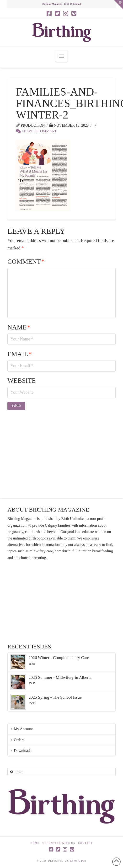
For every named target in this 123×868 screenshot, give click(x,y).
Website (22, 381)
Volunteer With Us (59, 843)
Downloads (23, 751)
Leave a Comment (36, 131)
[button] (61, 56)
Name (19, 327)
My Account (23, 729)
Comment (26, 262)
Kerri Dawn (78, 861)
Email (20, 354)
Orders (19, 740)
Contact (85, 843)
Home (35, 843)
